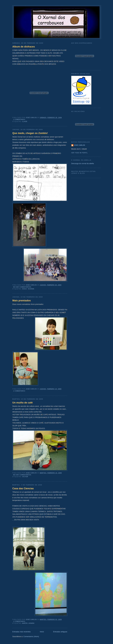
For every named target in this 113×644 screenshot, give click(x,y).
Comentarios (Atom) (31, 636)
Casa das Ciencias (23, 488)
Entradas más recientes (22, 632)
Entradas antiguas (60, 632)
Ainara (32, 623)
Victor (25, 477)
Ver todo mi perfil (80, 153)
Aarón (25, 623)
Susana (31, 289)
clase (25, 121)
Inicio (42, 632)
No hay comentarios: (23, 287)
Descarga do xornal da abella (83, 163)
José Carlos (80, 145)
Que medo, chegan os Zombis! (30, 133)
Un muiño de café (23, 403)
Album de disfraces (24, 47)
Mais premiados (22, 301)
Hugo (24, 289)
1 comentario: (20, 119)
